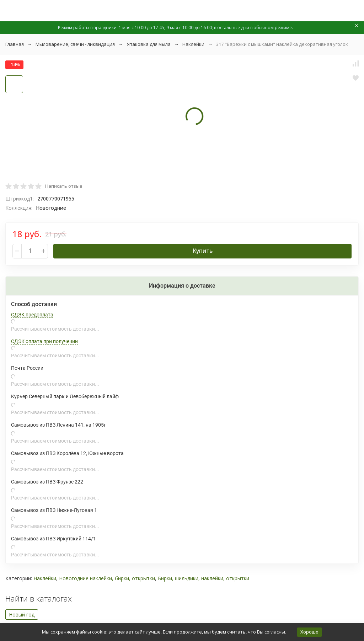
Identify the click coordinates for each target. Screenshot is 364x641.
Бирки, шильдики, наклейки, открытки (204, 578)
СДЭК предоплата (32, 315)
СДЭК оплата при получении (44, 341)
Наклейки (193, 44)
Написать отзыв (64, 186)
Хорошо (309, 632)
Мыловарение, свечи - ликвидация (75, 44)
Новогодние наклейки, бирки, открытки (107, 578)
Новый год (22, 615)
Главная (15, 44)
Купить (203, 251)
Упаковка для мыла (149, 44)
